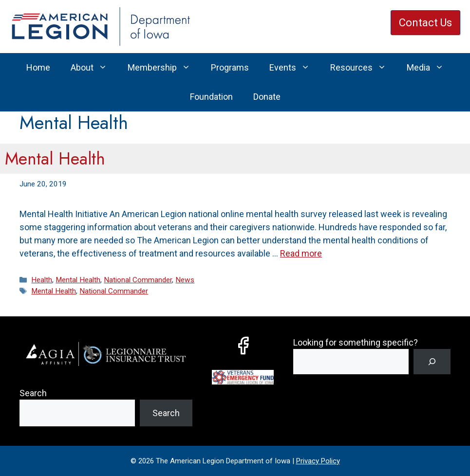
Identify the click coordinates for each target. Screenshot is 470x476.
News (185, 280)
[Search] (432, 362)
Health (42, 280)
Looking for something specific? (356, 342)
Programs (230, 67)
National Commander (138, 280)
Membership (164, 68)
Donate (267, 97)
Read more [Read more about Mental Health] (301, 253)
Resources (363, 68)
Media (430, 68)
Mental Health (55, 159)
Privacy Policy (318, 461)
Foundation (211, 97)
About (94, 68)
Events (295, 68)
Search (33, 393)
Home (38, 67)
